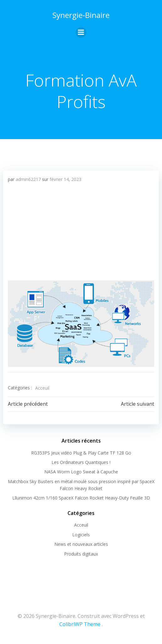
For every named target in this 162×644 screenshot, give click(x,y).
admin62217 (28, 179)
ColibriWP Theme (80, 624)
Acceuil (42, 388)
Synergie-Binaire (81, 15)
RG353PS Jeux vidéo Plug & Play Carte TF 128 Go (81, 453)
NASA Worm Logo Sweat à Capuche (81, 472)
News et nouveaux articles (81, 544)
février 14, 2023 (65, 179)
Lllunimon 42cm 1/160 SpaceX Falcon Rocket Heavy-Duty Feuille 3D (81, 498)
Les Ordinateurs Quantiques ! (81, 462)
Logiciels (81, 535)
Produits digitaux (81, 554)
